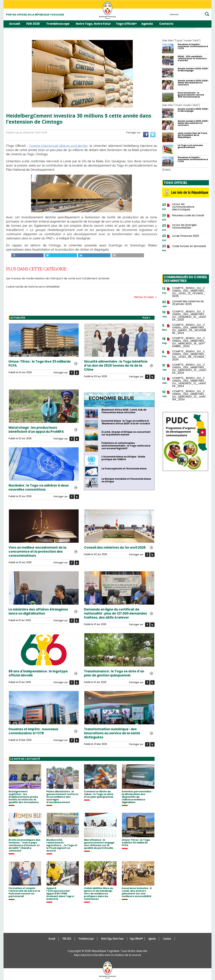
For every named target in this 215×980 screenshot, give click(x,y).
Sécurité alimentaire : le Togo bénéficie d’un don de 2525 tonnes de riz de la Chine (116, 366)
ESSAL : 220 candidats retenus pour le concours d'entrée (192, 59)
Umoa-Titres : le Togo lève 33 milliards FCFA (40, 364)
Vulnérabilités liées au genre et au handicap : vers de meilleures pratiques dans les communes (99, 894)
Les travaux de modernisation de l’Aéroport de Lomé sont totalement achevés (58, 278)
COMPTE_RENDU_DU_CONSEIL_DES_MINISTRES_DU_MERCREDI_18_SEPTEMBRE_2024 (189, 342)
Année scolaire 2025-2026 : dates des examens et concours (193, 83)
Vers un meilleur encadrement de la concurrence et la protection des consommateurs (37, 552)
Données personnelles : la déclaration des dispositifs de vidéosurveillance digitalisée (137, 797)
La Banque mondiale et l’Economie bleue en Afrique (126, 480)
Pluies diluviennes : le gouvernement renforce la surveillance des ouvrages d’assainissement (62, 797)
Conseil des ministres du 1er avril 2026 (115, 548)
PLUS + (146, 318)
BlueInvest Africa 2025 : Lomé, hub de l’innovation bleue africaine (124, 411)
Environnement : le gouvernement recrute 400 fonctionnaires (191, 95)
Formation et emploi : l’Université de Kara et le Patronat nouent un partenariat (24, 892)
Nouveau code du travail (188, 215)
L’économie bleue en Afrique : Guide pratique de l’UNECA (123, 458)
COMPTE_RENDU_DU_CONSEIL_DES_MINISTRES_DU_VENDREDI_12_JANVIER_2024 (189, 382)
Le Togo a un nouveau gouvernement (190, 146)
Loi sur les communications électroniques (183, 207)
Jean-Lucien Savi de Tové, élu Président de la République (193, 135)
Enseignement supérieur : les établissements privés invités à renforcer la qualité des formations (24, 797)
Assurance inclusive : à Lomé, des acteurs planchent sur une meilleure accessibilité (137, 892)
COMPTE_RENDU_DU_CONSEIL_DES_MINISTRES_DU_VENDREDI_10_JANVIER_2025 (189, 316)
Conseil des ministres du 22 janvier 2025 (188, 303)
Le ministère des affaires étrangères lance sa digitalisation (38, 612)
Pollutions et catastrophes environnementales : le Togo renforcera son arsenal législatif (126, 446)
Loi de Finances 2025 (186, 236)
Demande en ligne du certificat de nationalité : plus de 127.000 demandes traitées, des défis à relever (115, 614)
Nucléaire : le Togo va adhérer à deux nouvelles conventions (39, 488)
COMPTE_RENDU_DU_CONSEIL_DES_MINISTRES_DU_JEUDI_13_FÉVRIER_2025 (189, 292)
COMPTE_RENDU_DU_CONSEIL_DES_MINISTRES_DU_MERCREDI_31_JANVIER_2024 (189, 369)
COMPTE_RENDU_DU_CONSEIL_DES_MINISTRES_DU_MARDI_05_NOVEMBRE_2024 (189, 329)
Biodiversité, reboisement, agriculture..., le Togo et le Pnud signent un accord (62, 845)
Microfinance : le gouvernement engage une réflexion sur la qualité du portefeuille (99, 844)
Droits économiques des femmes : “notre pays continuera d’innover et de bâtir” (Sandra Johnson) (25, 845)
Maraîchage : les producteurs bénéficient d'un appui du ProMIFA (36, 430)
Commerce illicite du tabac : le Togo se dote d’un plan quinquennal (99, 794)
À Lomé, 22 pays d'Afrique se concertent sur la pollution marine (126, 433)
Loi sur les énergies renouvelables (184, 226)
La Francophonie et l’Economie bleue (124, 469)
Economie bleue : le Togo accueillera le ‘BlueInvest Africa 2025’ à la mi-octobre (126, 422)
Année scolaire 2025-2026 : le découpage (193, 70)
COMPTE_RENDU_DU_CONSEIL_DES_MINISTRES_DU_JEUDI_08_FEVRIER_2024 (189, 356)
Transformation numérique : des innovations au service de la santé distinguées (112, 733)
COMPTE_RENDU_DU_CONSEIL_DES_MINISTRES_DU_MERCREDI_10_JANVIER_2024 (189, 395)
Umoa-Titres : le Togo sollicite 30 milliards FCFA (136, 843)
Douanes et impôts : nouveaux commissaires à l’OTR (33, 731)
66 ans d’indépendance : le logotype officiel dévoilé (38, 673)
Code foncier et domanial (189, 246)
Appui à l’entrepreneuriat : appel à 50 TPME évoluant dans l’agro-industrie (61, 894)
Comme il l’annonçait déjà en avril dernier (58, 146)
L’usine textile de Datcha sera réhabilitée (33, 287)
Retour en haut (146, 297)
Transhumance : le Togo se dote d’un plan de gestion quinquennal (114, 673)
